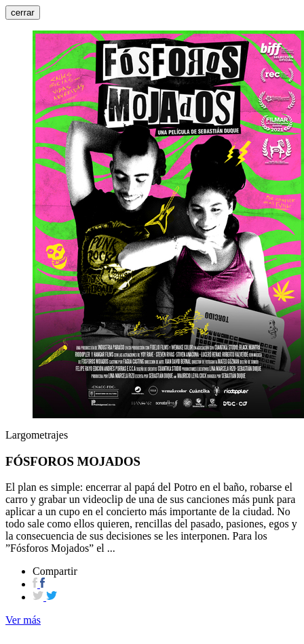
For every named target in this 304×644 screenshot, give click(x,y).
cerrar (23, 13)
